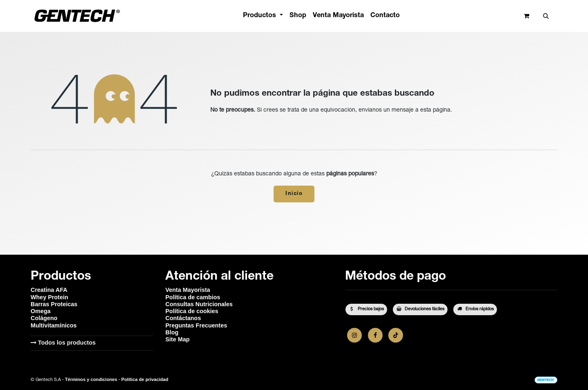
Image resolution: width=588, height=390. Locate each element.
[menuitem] (263, 16)
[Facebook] (375, 335)
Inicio (294, 194)
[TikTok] (396, 335)
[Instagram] (354, 335)
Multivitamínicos (54, 325)
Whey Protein (49, 297)
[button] (546, 16)
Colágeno (44, 318)
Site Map (177, 339)
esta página (435, 110)
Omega (41, 311)
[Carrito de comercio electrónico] (527, 16)
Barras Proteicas (54, 304)
